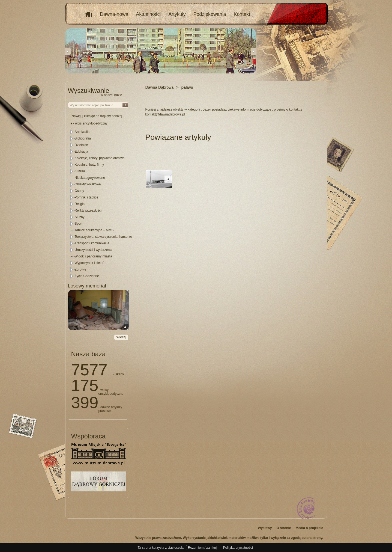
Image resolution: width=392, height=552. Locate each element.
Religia (80, 204)
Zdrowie (81, 269)
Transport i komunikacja (92, 243)
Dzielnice (81, 145)
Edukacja (81, 152)
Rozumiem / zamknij (203, 548)
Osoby (80, 191)
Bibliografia (83, 138)
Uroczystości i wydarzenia (94, 250)
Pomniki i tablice (87, 197)
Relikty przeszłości (88, 210)
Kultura (80, 171)
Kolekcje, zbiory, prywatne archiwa (100, 158)
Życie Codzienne (87, 276)
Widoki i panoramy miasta (93, 256)
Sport (79, 224)
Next (253, 51)
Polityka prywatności (238, 548)
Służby (80, 217)
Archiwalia (82, 132)
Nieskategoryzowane (90, 178)
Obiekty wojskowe (88, 184)
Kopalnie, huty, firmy (89, 165)
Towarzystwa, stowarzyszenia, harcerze (104, 237)
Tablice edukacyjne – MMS (94, 230)
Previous (68, 51)
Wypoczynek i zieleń (90, 263)
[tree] (98, 204)
